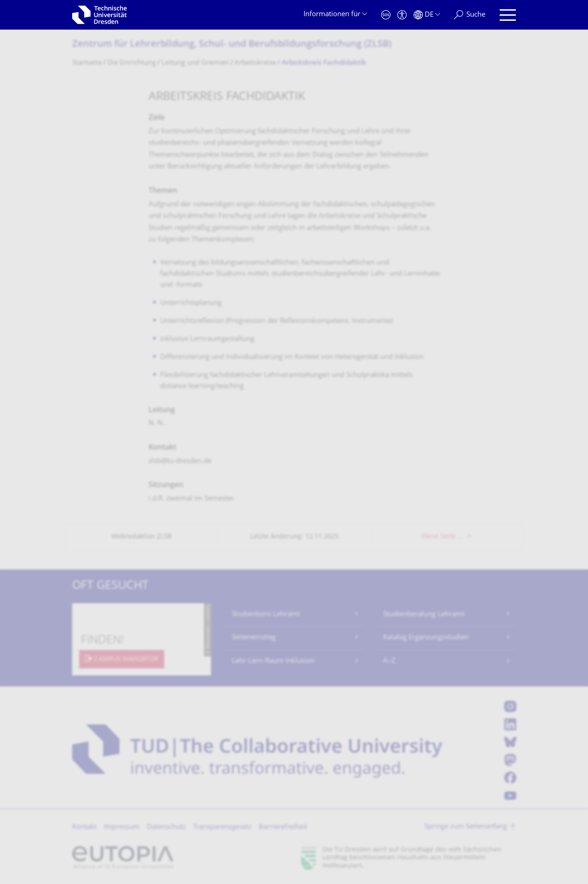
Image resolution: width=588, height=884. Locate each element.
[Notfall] (386, 15)
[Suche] (470, 15)
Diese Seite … (442, 537)
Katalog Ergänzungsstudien (426, 638)
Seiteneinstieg (254, 638)
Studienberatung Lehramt (424, 615)
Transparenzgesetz (222, 827)
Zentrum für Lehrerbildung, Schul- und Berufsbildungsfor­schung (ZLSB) (232, 45)
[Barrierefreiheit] (402, 15)
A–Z (389, 661)
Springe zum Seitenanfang (466, 827)
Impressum (122, 827)
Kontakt (84, 827)
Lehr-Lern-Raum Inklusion (273, 661)
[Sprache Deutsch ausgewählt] (427, 15)
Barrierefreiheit (283, 827)
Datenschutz (166, 827)
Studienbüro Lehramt (266, 615)
